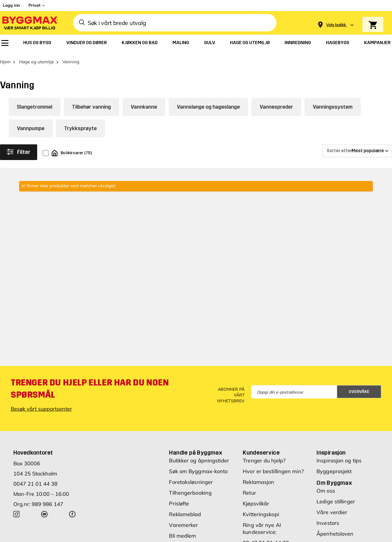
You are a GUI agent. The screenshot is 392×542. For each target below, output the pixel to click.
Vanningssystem (333, 104)
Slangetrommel (35, 104)
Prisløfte (179, 501)
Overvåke (359, 389)
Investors (328, 520)
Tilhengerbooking (190, 490)
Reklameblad (185, 511)
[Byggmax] (30, 23)
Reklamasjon (258, 479)
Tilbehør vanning (91, 104)
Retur (249, 490)
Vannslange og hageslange (208, 104)
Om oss (326, 488)
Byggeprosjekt (334, 468)
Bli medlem (182, 533)
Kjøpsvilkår (256, 501)
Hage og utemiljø (36, 59)
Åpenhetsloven (335, 531)
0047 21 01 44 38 (35, 481)
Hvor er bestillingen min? (273, 468)
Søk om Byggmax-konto (198, 468)
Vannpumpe (31, 125)
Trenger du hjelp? (264, 458)
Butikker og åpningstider (199, 458)
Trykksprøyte (80, 125)
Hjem (5, 59)
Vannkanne (144, 104)
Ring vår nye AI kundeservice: (262, 526)
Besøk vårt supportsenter (41, 406)
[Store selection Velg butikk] (336, 25)
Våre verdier (332, 509)
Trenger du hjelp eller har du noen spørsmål (90, 386)
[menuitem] (5, 43)
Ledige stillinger (336, 499)
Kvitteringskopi (261, 511)
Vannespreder (276, 104)
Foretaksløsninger (191, 479)
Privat (34, 5)
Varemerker (184, 522)
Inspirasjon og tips (339, 458)
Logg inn (11, 5)
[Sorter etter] (357, 148)
